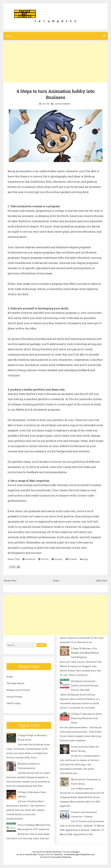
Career (58, 104)
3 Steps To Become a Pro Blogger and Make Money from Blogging (85, 653)
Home (56, 581)
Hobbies (66, 104)
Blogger (76, 852)
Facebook (29, 559)
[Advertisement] (56, 62)
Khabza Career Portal (18, 690)
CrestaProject (31, 854)
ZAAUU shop (14, 703)
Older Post (102, 581)
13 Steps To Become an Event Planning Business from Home (86, 718)
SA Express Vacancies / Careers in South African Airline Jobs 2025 (85, 685)
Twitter (44, 559)
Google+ (57, 559)
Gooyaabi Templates (61, 857)
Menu (56, 36)
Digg (84, 559)
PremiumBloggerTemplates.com (79, 854)
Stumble (71, 559)
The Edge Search (15, 683)
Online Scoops (14, 697)
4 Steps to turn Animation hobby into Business (55, 94)
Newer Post (10, 581)
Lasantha (58, 854)
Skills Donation (54, 852)
